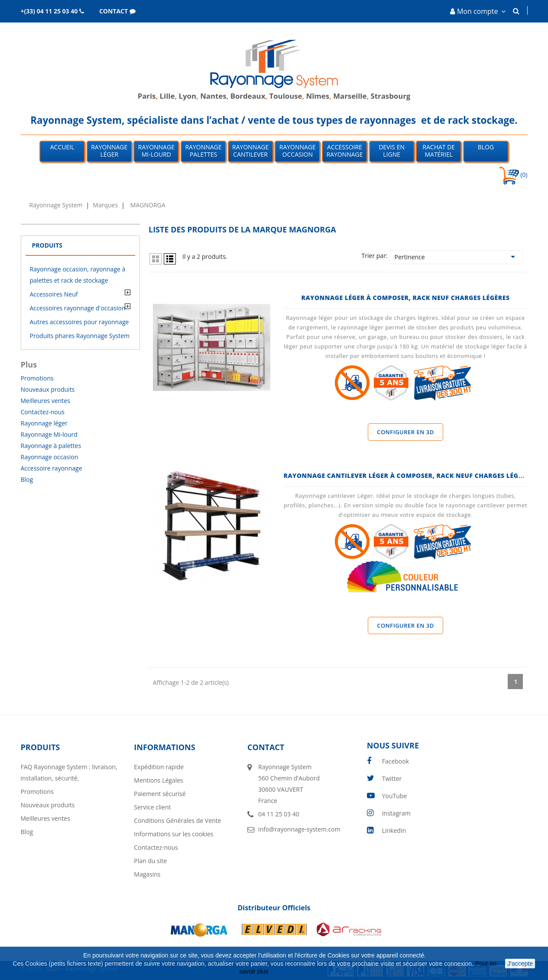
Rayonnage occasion (298, 151)
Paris (147, 96)
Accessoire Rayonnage (344, 151)
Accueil (62, 147)
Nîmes (318, 96)
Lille (167, 96)
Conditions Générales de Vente (177, 820)
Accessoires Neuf (54, 294)
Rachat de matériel (439, 151)
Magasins (147, 874)
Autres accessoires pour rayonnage (79, 322)
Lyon (188, 96)
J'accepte (520, 964)
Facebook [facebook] (396, 761)
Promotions (37, 378)
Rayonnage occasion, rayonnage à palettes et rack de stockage (78, 275)
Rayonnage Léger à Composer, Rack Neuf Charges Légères (405, 298)
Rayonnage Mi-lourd (49, 434)
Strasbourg (391, 96)
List (170, 259)
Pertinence (457, 257)
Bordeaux (247, 96)
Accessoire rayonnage (52, 468)
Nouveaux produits (48, 389)
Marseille (350, 96)
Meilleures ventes (45, 401)
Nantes (213, 96)
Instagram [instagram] (396, 813)
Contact (266, 747)
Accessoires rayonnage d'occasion (78, 308)
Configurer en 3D (405, 432)
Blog (486, 147)
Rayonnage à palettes (51, 446)
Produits (47, 245)
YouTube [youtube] (395, 796)
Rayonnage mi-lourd (156, 151)
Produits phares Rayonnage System (80, 336)
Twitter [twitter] (392, 779)
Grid (156, 259)
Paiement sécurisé (160, 794)
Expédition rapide (159, 767)
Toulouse (286, 96)
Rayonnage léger (109, 151)
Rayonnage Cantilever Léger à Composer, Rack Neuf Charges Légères (408, 475)
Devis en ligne (392, 151)
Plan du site (150, 861)
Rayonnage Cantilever (250, 151)
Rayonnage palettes (203, 151)
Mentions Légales (159, 780)
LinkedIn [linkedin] (394, 830)
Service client (152, 807)
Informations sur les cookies (173, 834)
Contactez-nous (43, 412)
